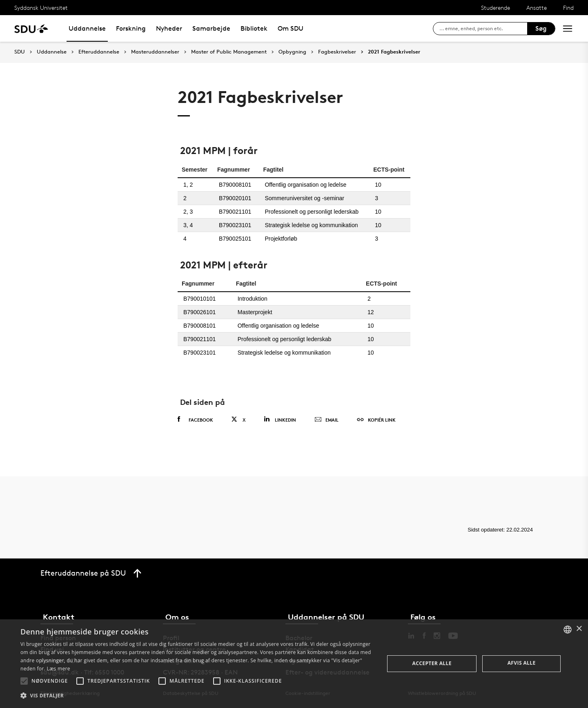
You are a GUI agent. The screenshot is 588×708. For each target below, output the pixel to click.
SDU (20, 52)
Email (326, 420)
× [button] (579, 629)
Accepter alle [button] (432, 663)
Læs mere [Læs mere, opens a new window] (58, 669)
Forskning (131, 28)
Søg (541, 28)
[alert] (294, 664)
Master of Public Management (229, 52)
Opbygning (292, 52)
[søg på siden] (483, 29)
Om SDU (291, 28)
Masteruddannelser (155, 52)
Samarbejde (211, 28)
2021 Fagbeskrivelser (394, 52)
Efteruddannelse (99, 52)
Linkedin (280, 419)
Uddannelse (87, 28)
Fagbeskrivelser (337, 52)
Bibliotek (254, 28)
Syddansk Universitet (41, 8)
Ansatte (537, 8)
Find (568, 8)
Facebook (195, 420)
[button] (24, 681)
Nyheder (169, 28)
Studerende (496, 8)
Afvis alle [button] (522, 663)
